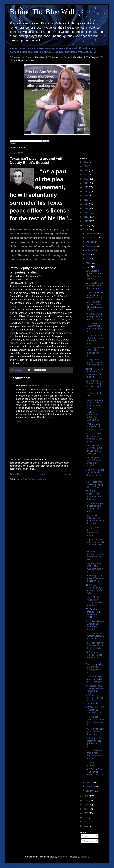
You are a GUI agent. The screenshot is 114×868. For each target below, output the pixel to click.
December (91, 233)
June (89, 259)
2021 (86, 175)
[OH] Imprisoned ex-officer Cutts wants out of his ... (94, 656)
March (89, 782)
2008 (86, 230)
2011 (86, 217)
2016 (86, 196)
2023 (86, 170)
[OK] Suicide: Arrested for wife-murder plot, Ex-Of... (95, 589)
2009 (86, 225)
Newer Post (16, 474)
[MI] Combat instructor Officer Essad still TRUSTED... (94, 613)
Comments (88, 841)
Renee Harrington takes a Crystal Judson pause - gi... (94, 404)
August (90, 250)
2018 (86, 187)
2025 (86, 162)
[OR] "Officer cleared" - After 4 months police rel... (94, 555)
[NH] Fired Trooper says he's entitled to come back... (95, 645)
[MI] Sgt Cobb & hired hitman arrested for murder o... (93, 531)
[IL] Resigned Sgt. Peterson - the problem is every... (94, 742)
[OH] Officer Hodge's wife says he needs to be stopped (95, 519)
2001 (86, 817)
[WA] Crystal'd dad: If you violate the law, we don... (95, 286)
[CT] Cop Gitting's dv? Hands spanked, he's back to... (94, 373)
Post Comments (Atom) (34, 479)
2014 (86, 204)
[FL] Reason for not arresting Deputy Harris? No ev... (95, 484)
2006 (86, 801)
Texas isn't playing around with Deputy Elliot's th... (94, 668)
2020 (86, 179)
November (91, 238)
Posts (85, 836)
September (92, 246)
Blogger (84, 857)
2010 (86, 221)
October (90, 242)
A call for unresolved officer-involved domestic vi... (94, 416)
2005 (86, 805)
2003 (86, 813)
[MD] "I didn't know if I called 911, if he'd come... (95, 732)
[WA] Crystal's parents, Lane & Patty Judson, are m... (94, 275)
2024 (86, 166)
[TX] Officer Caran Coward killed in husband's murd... (94, 339)
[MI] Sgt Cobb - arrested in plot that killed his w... (95, 362)
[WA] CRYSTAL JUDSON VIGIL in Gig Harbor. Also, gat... (94, 450)
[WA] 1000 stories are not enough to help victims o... (94, 385)
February (91, 787)
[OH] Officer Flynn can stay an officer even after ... (95, 773)
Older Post (67, 474)
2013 (86, 209)
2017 (86, 191)
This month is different (92, 764)
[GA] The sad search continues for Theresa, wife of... (95, 721)
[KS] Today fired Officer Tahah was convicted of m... (94, 568)
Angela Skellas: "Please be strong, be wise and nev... (94, 601)
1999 (86, 826)
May (88, 263)
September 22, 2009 (39, 386)
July (88, 255)
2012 (86, 213)
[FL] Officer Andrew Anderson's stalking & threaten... (95, 625)
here (24, 363)
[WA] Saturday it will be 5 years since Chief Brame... (93, 462)
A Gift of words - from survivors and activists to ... (95, 427)
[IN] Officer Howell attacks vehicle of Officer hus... (95, 688)
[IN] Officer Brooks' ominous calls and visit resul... (95, 710)
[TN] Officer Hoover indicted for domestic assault (95, 295)
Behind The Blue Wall (42, 12)
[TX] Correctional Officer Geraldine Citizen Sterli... (95, 636)
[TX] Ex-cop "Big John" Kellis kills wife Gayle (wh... (94, 679)
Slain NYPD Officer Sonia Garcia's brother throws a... (95, 474)
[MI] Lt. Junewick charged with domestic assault (95, 317)
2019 (86, 183)
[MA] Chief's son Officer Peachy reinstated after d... (94, 327)
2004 (86, 809)
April (88, 267)
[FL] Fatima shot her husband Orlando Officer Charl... (94, 438)
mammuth (63, 857)
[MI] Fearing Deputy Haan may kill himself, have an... (94, 495)
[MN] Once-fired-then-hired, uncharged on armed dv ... (94, 754)
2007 (86, 796)
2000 (86, 822)
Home (42, 474)
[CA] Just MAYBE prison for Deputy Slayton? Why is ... (95, 543)
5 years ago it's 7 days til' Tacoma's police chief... (95, 578)
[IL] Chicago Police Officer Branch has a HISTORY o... (95, 351)
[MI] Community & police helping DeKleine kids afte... (94, 507)
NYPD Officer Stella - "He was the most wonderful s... (94, 699)
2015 (86, 200)
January (90, 791)
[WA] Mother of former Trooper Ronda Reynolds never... (94, 306)
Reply (18, 421)
